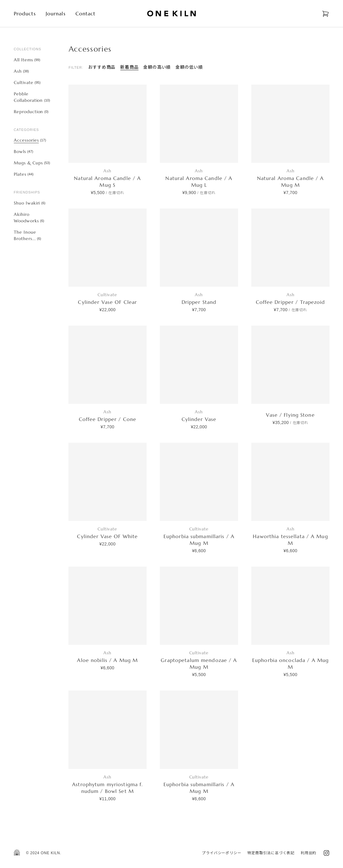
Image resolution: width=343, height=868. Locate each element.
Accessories (30, 140)
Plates (24, 174)
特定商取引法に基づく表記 (271, 853)
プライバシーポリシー (222, 853)
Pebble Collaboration (32, 97)
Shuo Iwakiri (30, 203)
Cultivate (27, 82)
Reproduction (31, 112)
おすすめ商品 (102, 67)
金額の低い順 (189, 67)
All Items (27, 60)
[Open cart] (326, 14)
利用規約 (308, 853)
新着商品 (129, 67)
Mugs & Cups (32, 163)
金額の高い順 (157, 67)
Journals (56, 13)
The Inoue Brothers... (27, 235)
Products (25, 13)
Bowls (24, 151)
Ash (21, 71)
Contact (86, 13)
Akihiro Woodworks (29, 218)
